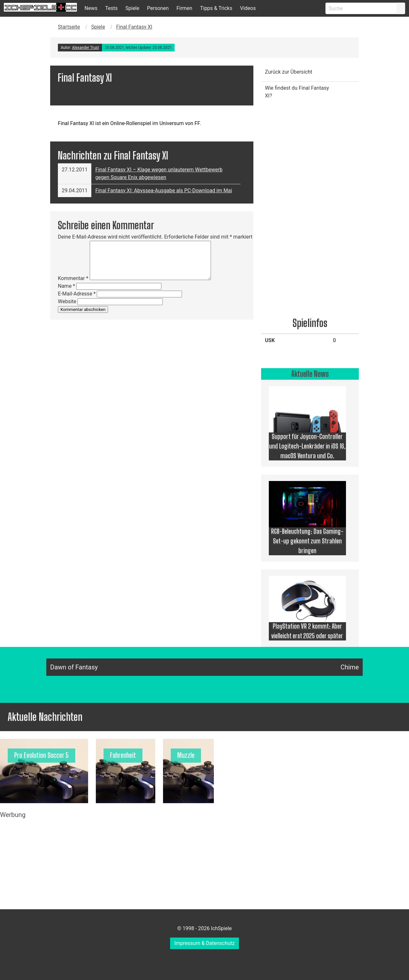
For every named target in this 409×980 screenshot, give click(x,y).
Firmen (185, 8)
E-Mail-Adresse (77, 294)
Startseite (69, 27)
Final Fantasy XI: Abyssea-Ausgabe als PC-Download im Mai (164, 191)
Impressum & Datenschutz (204, 943)
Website (67, 301)
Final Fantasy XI (134, 27)
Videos (248, 8)
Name (67, 286)
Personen (158, 8)
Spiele (132, 8)
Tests (111, 8)
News (91, 8)
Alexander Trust (86, 48)
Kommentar (73, 278)
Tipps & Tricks (216, 8)
